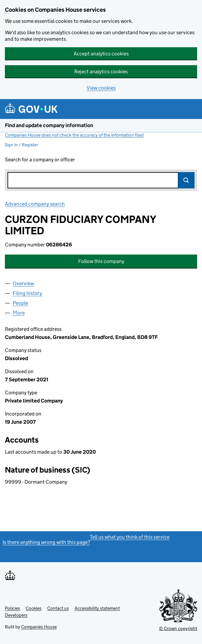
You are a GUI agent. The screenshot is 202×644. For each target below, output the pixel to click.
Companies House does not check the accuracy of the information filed (74, 135)
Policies (12, 608)
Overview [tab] (23, 283)
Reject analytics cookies (101, 72)
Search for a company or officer (40, 160)
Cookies (34, 608)
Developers (16, 615)
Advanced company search (35, 204)
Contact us (58, 608)
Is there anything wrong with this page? (46, 542)
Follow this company (101, 261)
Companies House (39, 627)
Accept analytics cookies (101, 54)
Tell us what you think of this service (130, 537)
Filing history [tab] (27, 293)
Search (186, 180)
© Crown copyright (178, 628)
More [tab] (19, 313)
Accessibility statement (97, 608)
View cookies (101, 88)
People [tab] (20, 303)
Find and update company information (49, 125)
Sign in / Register (21, 145)
